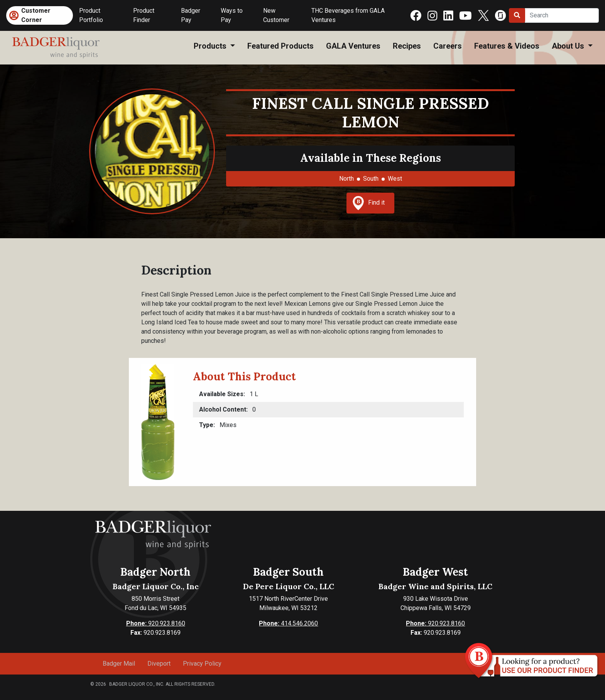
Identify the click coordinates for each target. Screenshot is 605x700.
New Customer (276, 15)
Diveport (159, 664)
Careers (448, 46)
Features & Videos (507, 46)
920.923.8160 (156, 623)
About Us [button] (569, 46)
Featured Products (281, 46)
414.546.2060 (288, 623)
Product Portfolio (91, 15)
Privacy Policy (202, 664)
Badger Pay (191, 15)
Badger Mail (119, 664)
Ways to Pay (232, 15)
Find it (368, 203)
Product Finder (144, 15)
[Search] (562, 15)
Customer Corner (36, 15)
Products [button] (211, 46)
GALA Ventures (353, 46)
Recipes (407, 46)
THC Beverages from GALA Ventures (348, 15)
